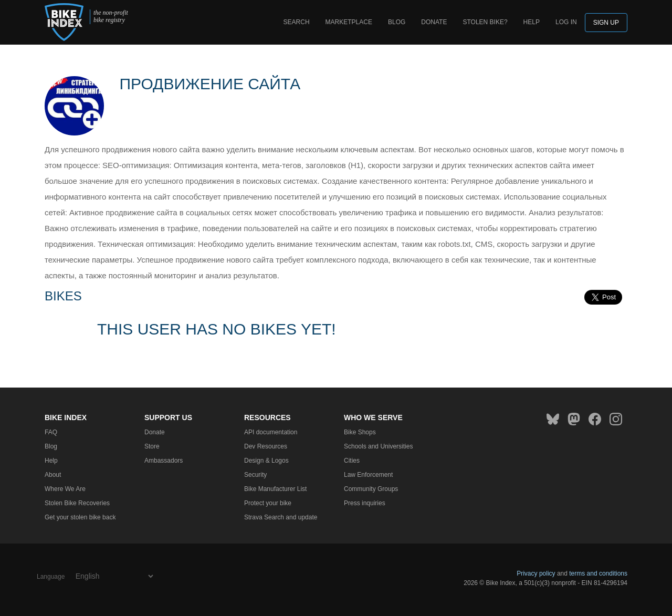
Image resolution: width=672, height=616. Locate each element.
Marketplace (349, 22)
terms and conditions (598, 573)
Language (51, 577)
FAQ (51, 432)
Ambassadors (164, 461)
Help (532, 22)
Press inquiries (365, 503)
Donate (434, 22)
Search (297, 22)
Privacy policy (536, 573)
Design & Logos (266, 461)
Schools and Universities (378, 446)
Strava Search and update (281, 517)
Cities (352, 461)
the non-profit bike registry (111, 17)
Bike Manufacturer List (275, 489)
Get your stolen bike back (80, 517)
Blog (397, 22)
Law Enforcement (368, 475)
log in (566, 22)
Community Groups (371, 489)
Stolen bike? (485, 22)
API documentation (271, 432)
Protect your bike (268, 503)
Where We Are (65, 489)
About (53, 475)
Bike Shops (360, 432)
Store (152, 446)
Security (255, 475)
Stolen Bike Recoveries (77, 503)
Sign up (606, 23)
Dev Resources (266, 446)
